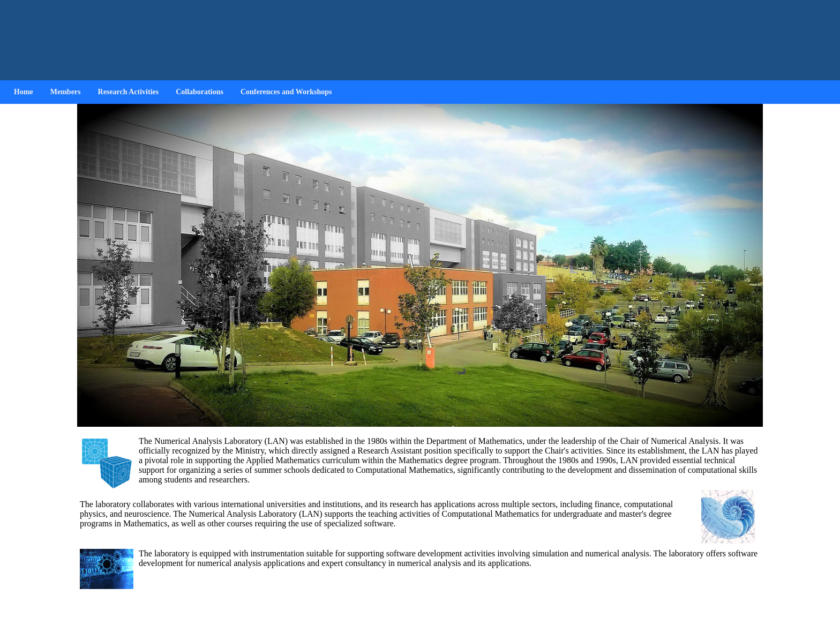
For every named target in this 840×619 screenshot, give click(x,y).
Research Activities (129, 92)
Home (24, 92)
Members (66, 92)
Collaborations (200, 92)
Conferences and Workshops (286, 92)
